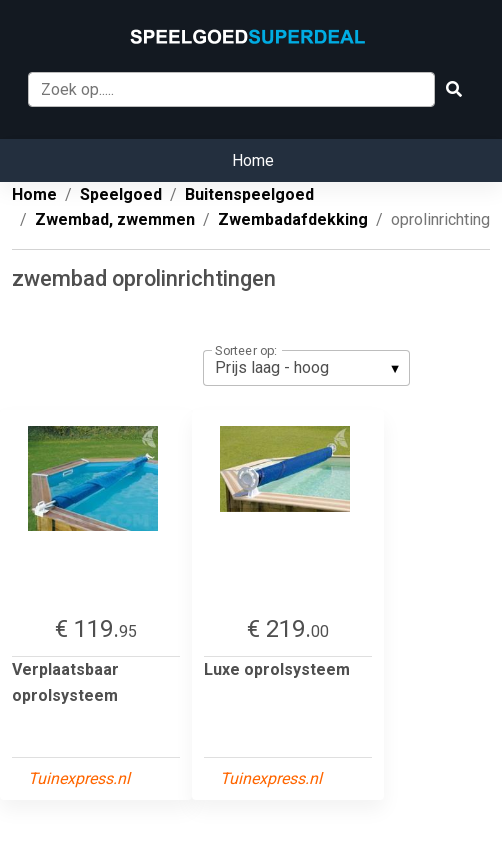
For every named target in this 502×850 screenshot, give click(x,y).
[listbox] (306, 368)
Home (253, 160)
